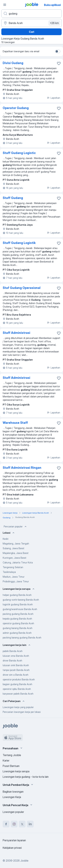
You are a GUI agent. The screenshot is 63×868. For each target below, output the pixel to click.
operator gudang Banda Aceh (18, 623)
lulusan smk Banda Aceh (16, 665)
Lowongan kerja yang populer (18, 707)
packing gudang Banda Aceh (18, 614)
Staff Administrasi (16, 333)
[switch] (58, 51)
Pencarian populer (15, 527)
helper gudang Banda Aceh (17, 595)
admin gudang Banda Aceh (17, 633)
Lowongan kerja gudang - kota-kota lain (26, 777)
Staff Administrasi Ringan (22, 468)
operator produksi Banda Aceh (19, 679)
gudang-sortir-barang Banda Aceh (21, 600)
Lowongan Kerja (12, 797)
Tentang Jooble (12, 755)
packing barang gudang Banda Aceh (22, 638)
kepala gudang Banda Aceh (17, 619)
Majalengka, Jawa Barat (16, 553)
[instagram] (14, 824)
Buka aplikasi (52, 5)
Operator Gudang (16, 108)
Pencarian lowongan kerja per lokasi (22, 712)
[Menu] (5, 5)
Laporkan (54, 98)
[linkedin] (30, 824)
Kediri (6, 539)
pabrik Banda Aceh (13, 651)
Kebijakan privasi (12, 848)
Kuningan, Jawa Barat (15, 558)
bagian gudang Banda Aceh (17, 684)
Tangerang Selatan (13, 567)
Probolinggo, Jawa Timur (16, 581)
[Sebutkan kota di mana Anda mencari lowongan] (32, 23)
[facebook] (6, 824)
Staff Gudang (13, 198)
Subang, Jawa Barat (14, 548)
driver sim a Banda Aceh (16, 675)
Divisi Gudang (13, 63)
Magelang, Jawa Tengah (16, 544)
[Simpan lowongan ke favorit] (59, 63)
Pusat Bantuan (11, 766)
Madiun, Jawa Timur (14, 577)
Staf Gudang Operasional (22, 288)
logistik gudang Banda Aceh (18, 604)
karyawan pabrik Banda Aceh (18, 694)
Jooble (24, 861)
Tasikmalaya (9, 572)
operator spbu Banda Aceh (17, 689)
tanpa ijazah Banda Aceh (16, 670)
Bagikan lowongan (13, 792)
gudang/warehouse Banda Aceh (20, 609)
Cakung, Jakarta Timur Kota (18, 562)
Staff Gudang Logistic (19, 153)
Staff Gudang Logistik (19, 243)
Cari (32, 32)
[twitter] (22, 824)
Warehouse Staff (15, 423)
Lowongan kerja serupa (16, 771)
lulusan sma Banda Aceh (16, 656)
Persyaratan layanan (14, 840)
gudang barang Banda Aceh (18, 628)
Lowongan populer (13, 812)
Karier (6, 760)
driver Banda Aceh (12, 661)
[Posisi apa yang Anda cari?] (32, 14)
